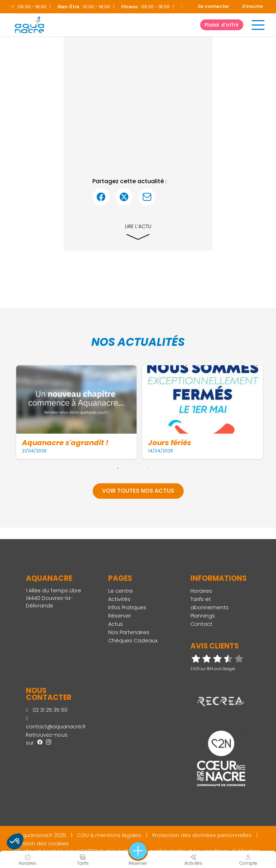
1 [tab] (118, 468)
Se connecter (214, 6)
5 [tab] (158, 468)
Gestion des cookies (42, 844)
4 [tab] (148, 468)
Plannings (203, 616)
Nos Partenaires (129, 632)
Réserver (120, 616)
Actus (116, 624)
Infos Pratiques (127, 607)
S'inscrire (253, 6)
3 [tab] (138, 468)
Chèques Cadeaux (133, 641)
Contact (201, 624)
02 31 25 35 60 (47, 710)
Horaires (201, 591)
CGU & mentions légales (109, 835)
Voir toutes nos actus (138, 491)
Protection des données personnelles (202, 835)
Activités (119, 599)
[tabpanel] (76, 412)
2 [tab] (128, 468)
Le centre (121, 591)
